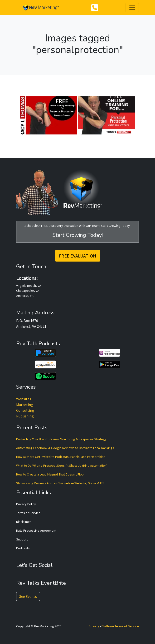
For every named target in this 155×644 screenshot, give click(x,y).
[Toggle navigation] (132, 8)
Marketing (25, 405)
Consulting (25, 410)
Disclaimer (24, 522)
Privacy (94, 626)
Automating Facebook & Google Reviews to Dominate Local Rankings (65, 448)
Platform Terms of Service (120, 626)
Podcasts (23, 548)
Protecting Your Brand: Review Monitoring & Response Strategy (61, 439)
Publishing (25, 416)
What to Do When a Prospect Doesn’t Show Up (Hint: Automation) (62, 466)
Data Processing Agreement (36, 530)
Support (22, 539)
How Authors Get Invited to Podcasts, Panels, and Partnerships (61, 457)
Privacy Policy (26, 504)
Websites (24, 399)
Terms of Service (28, 513)
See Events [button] (28, 596)
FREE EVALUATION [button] (78, 256)
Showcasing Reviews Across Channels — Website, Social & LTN (60, 483)
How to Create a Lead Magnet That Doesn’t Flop (50, 474)
